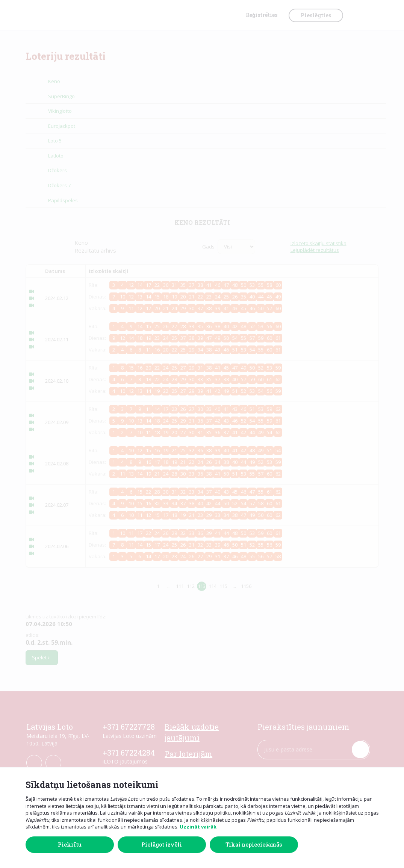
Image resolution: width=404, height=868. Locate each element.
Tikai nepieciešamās (254, 845)
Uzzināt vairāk (198, 827)
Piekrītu (70, 845)
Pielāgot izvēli (162, 845)
